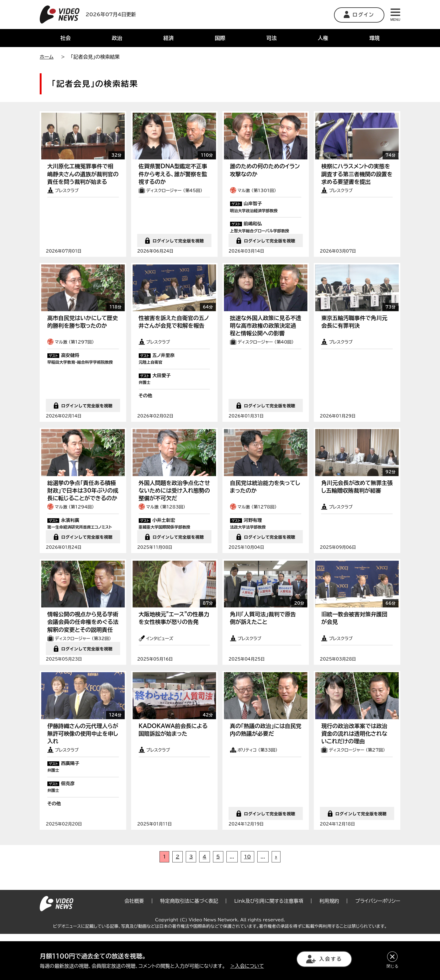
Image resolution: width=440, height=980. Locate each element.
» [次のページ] (276, 902)
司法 (272, 38)
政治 (117, 38)
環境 (375, 38)
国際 (220, 38)
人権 (323, 38)
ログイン (359, 15)
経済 (168, 38)
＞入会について (247, 966)
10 (248, 902)
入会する (324, 959)
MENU (395, 15)
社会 (65, 38)
